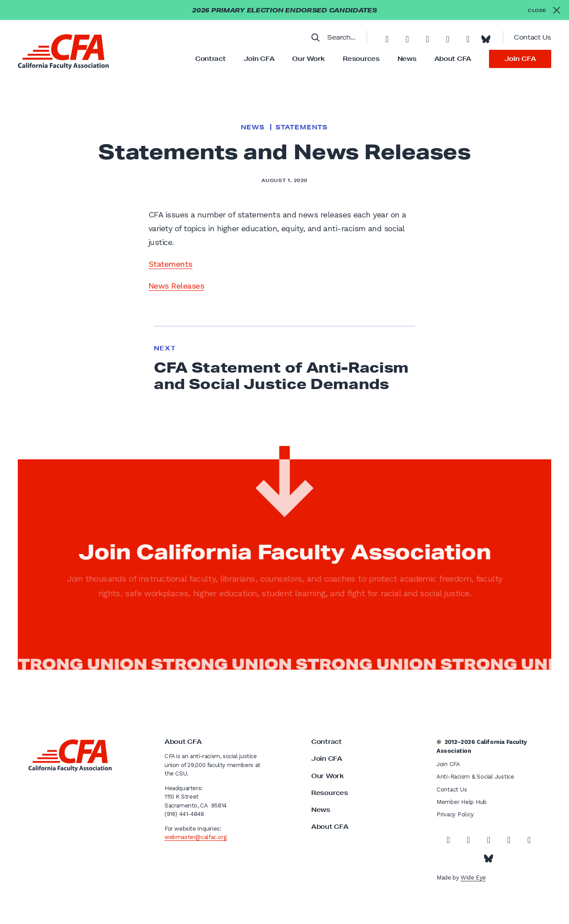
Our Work (309, 59)
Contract (210, 59)
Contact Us (533, 37)
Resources (361, 59)
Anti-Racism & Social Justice (475, 777)
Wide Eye (473, 878)
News (407, 59)
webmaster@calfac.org (195, 837)
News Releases (176, 286)
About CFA (453, 59)
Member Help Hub (462, 802)
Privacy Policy (455, 814)
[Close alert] (544, 10)
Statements (302, 127)
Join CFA (259, 59)
